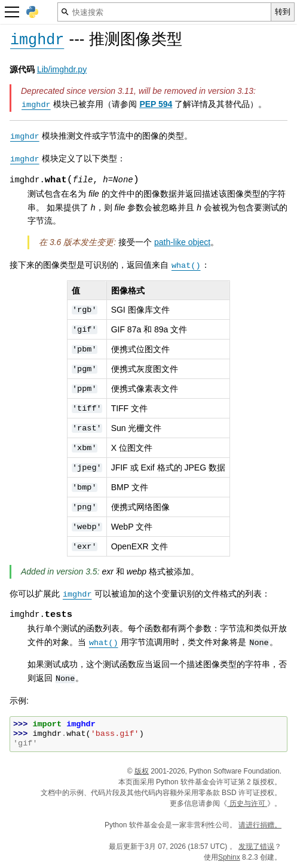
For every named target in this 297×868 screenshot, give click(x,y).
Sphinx (229, 857)
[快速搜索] (164, 12)
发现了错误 (256, 846)
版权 (142, 771)
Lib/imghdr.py (62, 69)
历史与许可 (247, 803)
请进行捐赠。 (260, 825)
